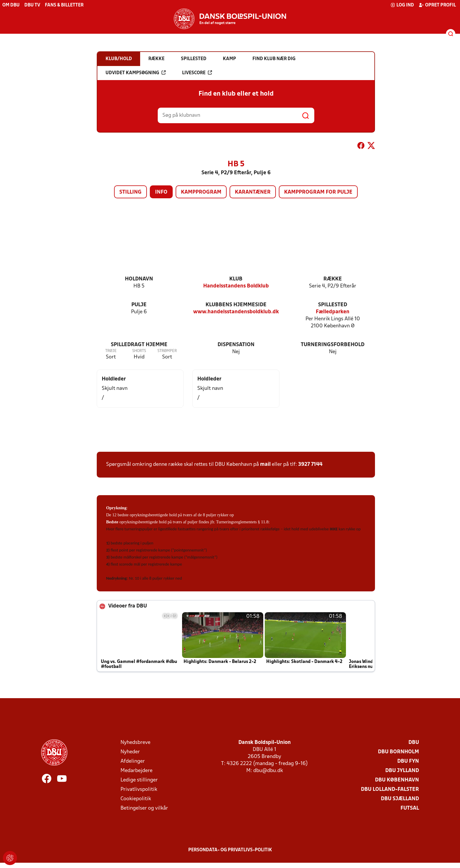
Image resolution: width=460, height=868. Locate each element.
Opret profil (437, 5)
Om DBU (11, 5)
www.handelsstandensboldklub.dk (236, 312)
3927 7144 (310, 465)
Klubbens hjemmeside (236, 305)
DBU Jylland (402, 771)
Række (333, 279)
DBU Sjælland (400, 799)
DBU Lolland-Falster (390, 790)
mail (265, 465)
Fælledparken (333, 312)
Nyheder (130, 752)
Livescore (197, 73)
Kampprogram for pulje (318, 192)
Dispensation (236, 345)
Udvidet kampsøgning (136, 73)
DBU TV (32, 5)
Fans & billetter (64, 5)
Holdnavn (139, 279)
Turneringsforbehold (333, 345)
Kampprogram (201, 192)
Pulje (139, 305)
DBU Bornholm (398, 752)
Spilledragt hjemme (139, 345)
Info (161, 192)
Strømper (167, 351)
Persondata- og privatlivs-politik (230, 850)
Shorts (139, 351)
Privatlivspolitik (139, 790)
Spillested (333, 305)
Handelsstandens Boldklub (236, 286)
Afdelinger (133, 761)
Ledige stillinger (139, 780)
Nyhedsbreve (135, 743)
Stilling (130, 192)
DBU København (397, 780)
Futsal (410, 808)
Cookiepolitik (136, 799)
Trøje (111, 351)
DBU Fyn (408, 761)
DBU (414, 743)
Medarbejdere (136, 771)
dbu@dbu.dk (268, 771)
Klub (236, 279)
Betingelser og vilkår (144, 808)
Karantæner (253, 192)
